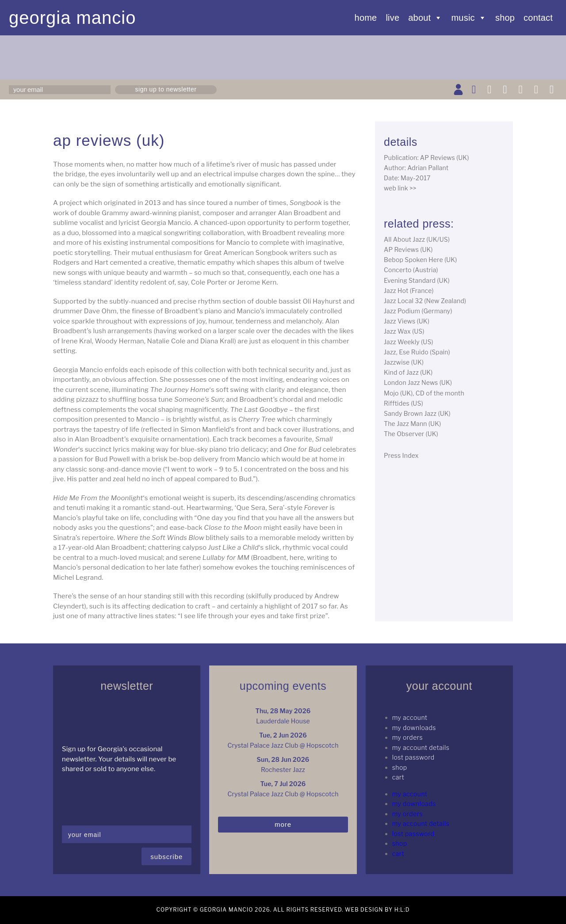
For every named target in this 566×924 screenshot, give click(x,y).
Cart (398, 777)
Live (392, 18)
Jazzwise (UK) (404, 362)
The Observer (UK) (411, 434)
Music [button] (469, 18)
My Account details (421, 747)
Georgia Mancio (73, 18)
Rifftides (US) (403, 403)
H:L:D (402, 910)
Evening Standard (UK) (417, 280)
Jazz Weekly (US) (409, 342)
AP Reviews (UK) (408, 249)
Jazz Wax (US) (404, 331)
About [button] (425, 18)
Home (366, 18)
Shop (505, 18)
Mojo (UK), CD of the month (424, 393)
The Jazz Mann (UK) (412, 424)
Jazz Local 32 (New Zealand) (425, 301)
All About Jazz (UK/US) (417, 239)
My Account (410, 717)
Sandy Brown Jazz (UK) (417, 413)
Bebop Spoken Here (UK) (420, 260)
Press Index (401, 455)
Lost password (413, 757)
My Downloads (414, 728)
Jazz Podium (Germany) (418, 311)
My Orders (407, 737)
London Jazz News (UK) (418, 382)
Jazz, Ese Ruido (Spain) (417, 352)
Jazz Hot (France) (409, 291)
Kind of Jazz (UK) (408, 372)
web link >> (400, 188)
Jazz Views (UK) (407, 321)
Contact (538, 18)
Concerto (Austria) (411, 270)
